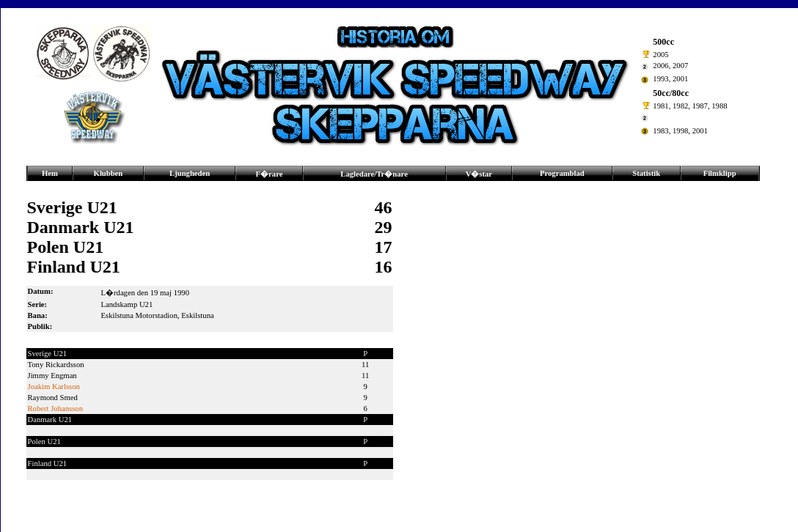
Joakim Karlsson (54, 387)
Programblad (562, 173)
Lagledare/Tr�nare (374, 174)
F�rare (270, 174)
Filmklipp (720, 173)
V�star (479, 174)
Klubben (109, 173)
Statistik (646, 173)
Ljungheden (190, 173)
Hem (50, 173)
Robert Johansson (55, 409)
